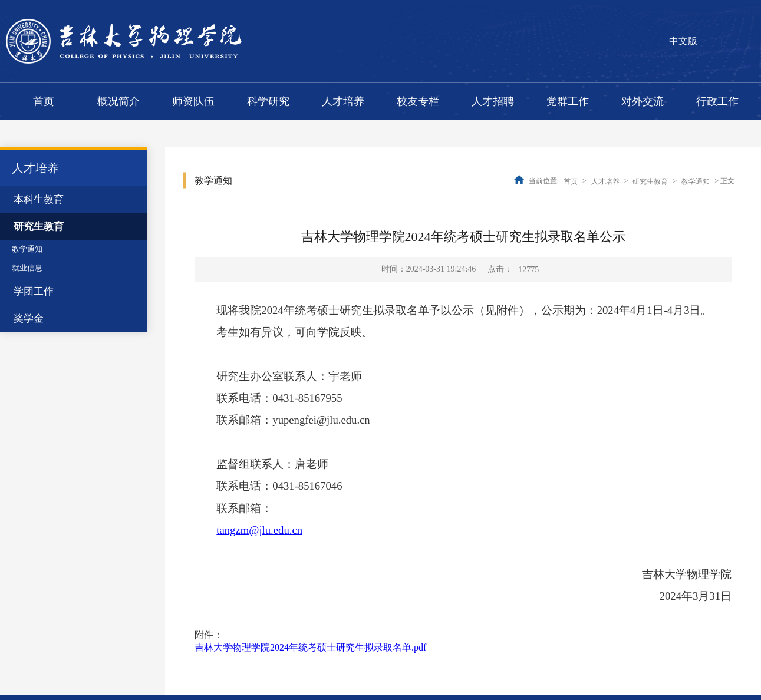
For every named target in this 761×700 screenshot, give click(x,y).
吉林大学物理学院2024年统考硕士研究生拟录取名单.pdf (310, 647)
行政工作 (717, 101)
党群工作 (568, 101)
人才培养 (343, 101)
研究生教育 (39, 227)
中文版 (683, 41)
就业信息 (27, 268)
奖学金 (29, 318)
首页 (44, 101)
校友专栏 (418, 101)
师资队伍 (193, 101)
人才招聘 (493, 101)
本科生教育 (39, 199)
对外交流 (643, 101)
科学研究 (268, 101)
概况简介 (118, 101)
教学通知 (27, 249)
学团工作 (34, 291)
